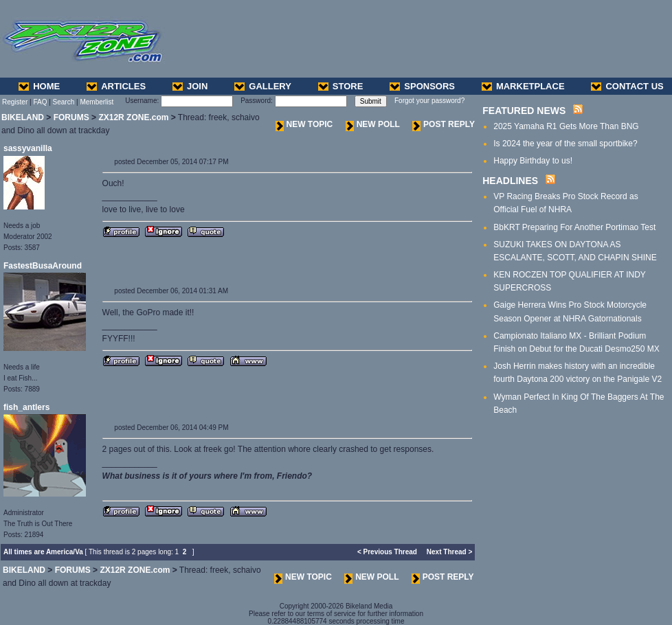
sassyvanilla (28, 148)
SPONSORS (422, 86)
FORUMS (71, 117)
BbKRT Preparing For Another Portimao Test (574, 227)
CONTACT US (627, 86)
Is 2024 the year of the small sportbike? (565, 144)
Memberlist (97, 102)
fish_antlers (26, 407)
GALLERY (263, 86)
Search (64, 102)
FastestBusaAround (43, 266)
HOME (39, 86)
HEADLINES (510, 181)
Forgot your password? (429, 101)
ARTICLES (116, 86)
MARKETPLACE (523, 86)
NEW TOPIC (304, 124)
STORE (341, 86)
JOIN (190, 86)
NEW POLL (373, 124)
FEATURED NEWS (524, 111)
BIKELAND (23, 117)
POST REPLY (444, 124)
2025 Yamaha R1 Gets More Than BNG (566, 126)
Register (15, 102)
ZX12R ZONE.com (133, 117)
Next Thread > (449, 552)
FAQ (40, 102)
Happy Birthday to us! (533, 161)
